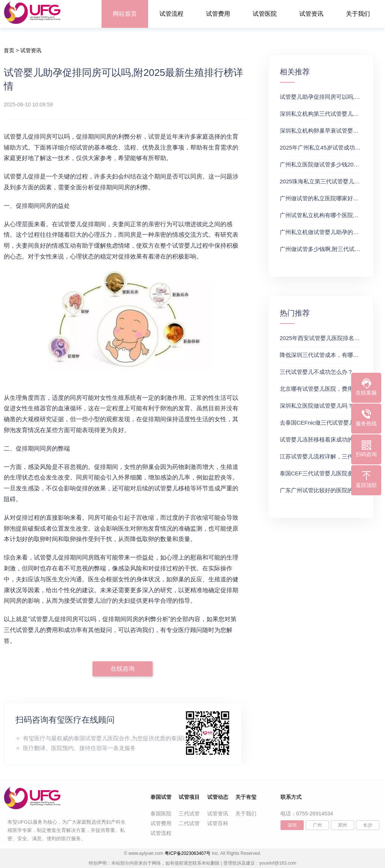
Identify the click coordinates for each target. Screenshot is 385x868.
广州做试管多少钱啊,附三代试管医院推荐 (331, 249)
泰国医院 (161, 814)
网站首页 (125, 14)
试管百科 (218, 823)
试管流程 (171, 14)
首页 (9, 50)
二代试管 (189, 823)
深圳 (292, 825)
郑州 (343, 825)
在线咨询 (123, 669)
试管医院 (265, 14)
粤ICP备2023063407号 (188, 853)
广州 (317, 825)
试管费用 (218, 14)
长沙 (368, 825)
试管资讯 (311, 14)
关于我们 (358, 14)
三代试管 (189, 814)
